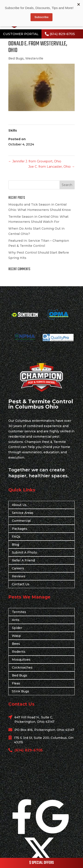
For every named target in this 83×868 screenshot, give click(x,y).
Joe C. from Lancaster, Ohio (51, 167)
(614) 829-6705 (62, 34)
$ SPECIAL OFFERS (41, 863)
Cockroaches (22, 667)
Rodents (19, 652)
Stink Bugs (21, 691)
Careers (18, 568)
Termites (19, 612)
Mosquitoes (21, 660)
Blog (15, 545)
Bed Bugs (16, 58)
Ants (16, 620)
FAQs (16, 537)
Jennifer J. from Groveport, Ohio (35, 161)
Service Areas (23, 513)
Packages (20, 529)
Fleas (16, 683)
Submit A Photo (24, 552)
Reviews (19, 576)
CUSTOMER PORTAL (21, 34)
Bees (16, 644)
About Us (19, 505)
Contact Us (21, 584)
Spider (17, 628)
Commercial (21, 521)
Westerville (34, 58)
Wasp (16, 636)
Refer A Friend (23, 560)
